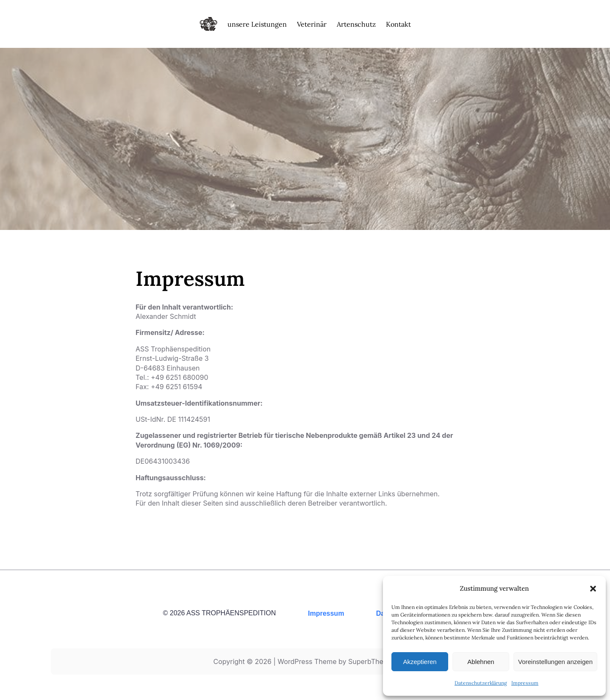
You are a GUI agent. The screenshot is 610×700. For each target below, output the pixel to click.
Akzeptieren (420, 662)
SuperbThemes (373, 661)
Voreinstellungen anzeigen (555, 662)
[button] (593, 589)
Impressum (525, 683)
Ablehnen (481, 662)
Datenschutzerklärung (481, 683)
